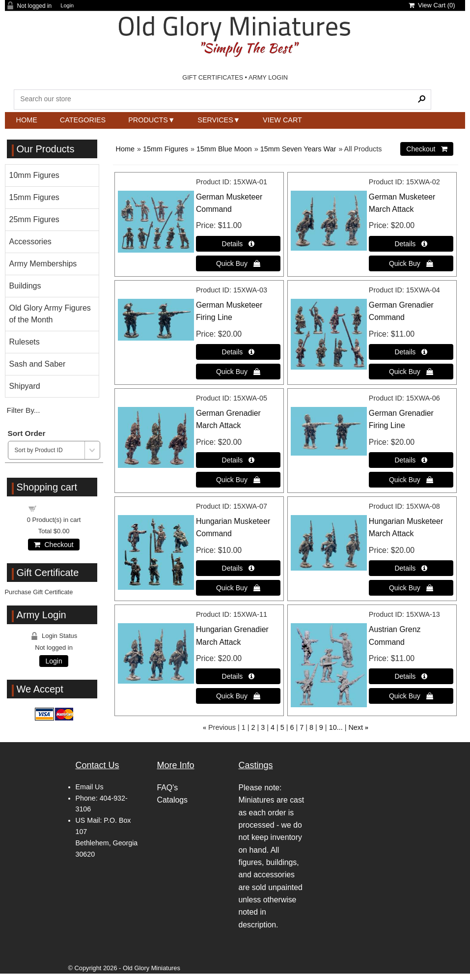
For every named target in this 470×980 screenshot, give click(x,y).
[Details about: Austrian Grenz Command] (411, 676)
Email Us (90, 787)
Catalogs (172, 800)
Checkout (54, 545)
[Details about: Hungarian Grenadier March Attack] (238, 676)
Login (67, 6)
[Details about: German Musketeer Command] (238, 244)
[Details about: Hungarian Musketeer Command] (238, 568)
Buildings (25, 286)
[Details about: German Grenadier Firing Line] (411, 460)
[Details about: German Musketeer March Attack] (411, 244)
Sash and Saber (38, 364)
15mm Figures (166, 149)
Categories (83, 120)
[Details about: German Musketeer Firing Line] (238, 352)
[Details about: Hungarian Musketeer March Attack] (411, 568)
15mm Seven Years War (298, 149)
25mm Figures (34, 219)
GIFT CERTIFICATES (213, 77)
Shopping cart (59, 508)
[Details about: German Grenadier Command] (411, 352)
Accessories (30, 242)
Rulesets (25, 342)
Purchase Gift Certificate (39, 592)
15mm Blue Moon (224, 149)
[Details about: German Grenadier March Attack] (238, 460)
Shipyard (25, 386)
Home (27, 120)
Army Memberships (43, 264)
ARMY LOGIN (268, 77)
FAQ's (168, 788)
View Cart (282, 120)
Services (215, 120)
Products (148, 120)
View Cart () (432, 5)
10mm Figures (34, 175)
